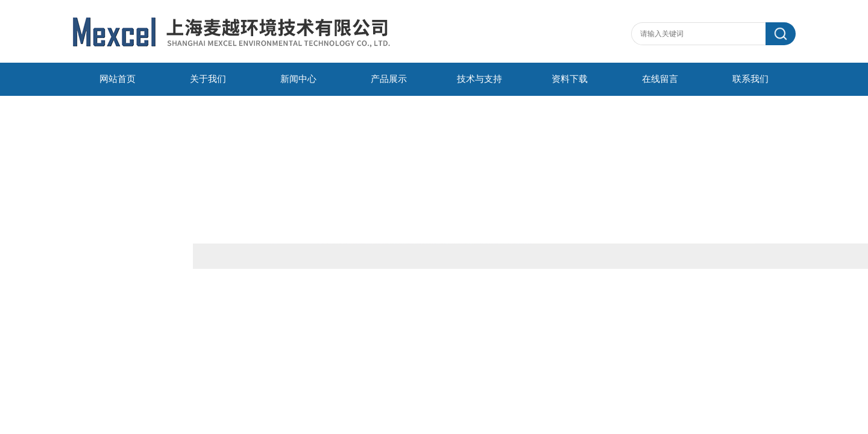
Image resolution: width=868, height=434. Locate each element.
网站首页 (118, 79)
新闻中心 (298, 79)
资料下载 (570, 79)
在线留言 (660, 79)
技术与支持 (480, 79)
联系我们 (750, 79)
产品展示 (389, 79)
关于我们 (208, 79)
